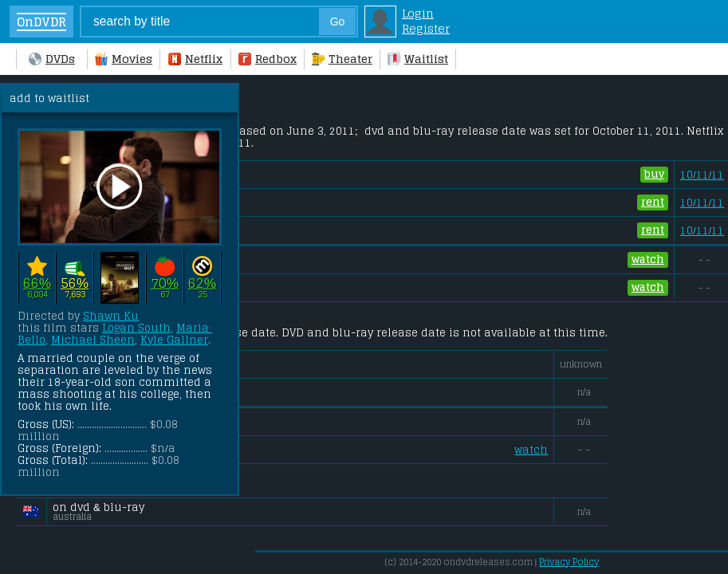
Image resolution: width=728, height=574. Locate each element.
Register (426, 28)
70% (165, 283)
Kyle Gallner (174, 340)
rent (653, 202)
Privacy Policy (569, 562)
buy (654, 175)
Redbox (268, 59)
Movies (124, 59)
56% (75, 283)
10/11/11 (702, 175)
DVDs (52, 59)
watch (648, 260)
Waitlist (418, 59)
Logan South (136, 328)
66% (37, 283)
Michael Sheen (93, 340)
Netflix (195, 59)
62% (202, 283)
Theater (342, 59)
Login (418, 13)
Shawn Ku (111, 316)
